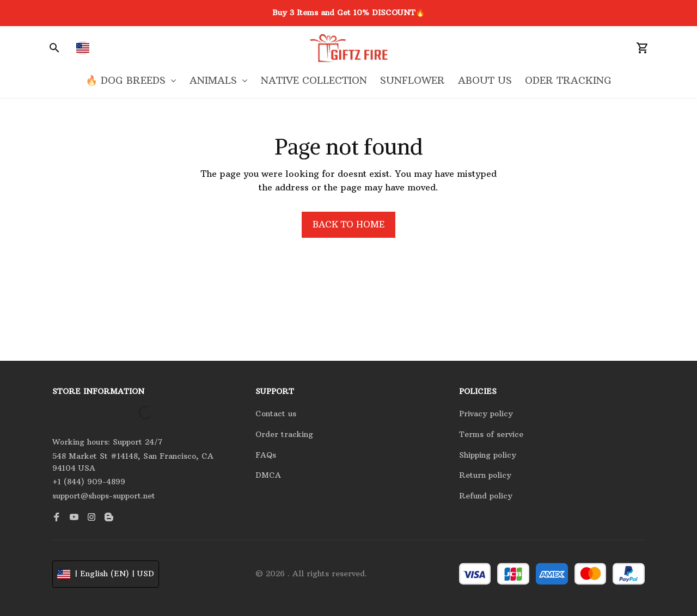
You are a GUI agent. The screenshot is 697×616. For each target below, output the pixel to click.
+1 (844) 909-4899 (89, 482)
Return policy (485, 475)
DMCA (268, 475)
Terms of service (491, 434)
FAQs (266, 455)
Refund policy (486, 496)
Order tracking (284, 434)
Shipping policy (488, 455)
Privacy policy (486, 414)
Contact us (276, 414)
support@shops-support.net (104, 496)
